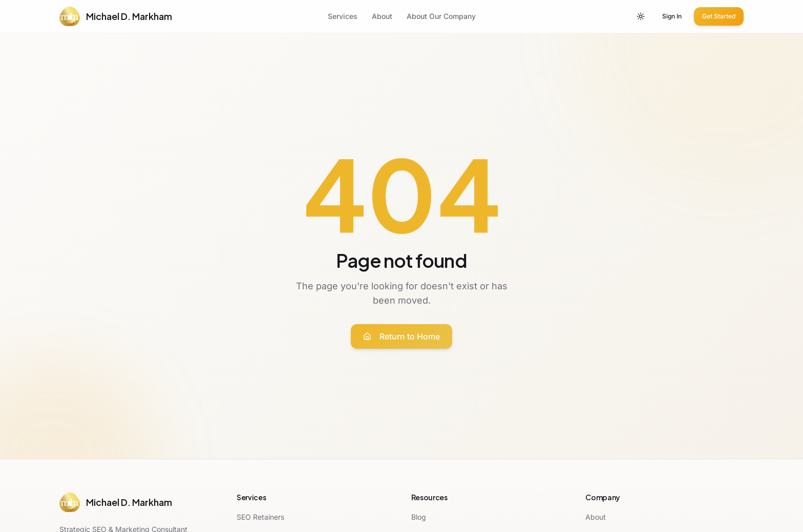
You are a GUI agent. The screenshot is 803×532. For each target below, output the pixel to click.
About (382, 16)
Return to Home (401, 336)
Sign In (672, 16)
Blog (419, 517)
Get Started (719, 16)
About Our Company (441, 16)
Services (343, 16)
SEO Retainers (260, 517)
